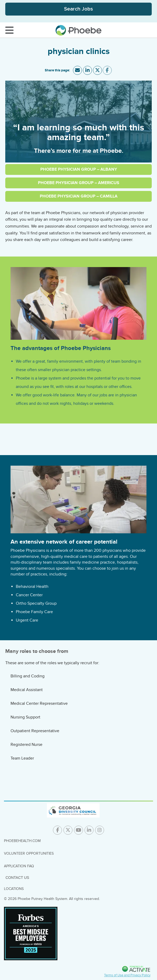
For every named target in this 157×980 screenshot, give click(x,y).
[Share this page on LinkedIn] (87, 70)
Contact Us (17, 878)
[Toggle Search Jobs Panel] (78, 9)
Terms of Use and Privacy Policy (127, 975)
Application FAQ (19, 866)
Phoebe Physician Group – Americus (79, 183)
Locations (14, 889)
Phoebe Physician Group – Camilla (79, 196)
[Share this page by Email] (77, 70)
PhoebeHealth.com (22, 841)
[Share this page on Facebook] (107, 70)
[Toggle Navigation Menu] (9, 30)
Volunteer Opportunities (29, 853)
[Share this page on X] (97, 70)
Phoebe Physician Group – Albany (79, 169)
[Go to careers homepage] (79, 30)
